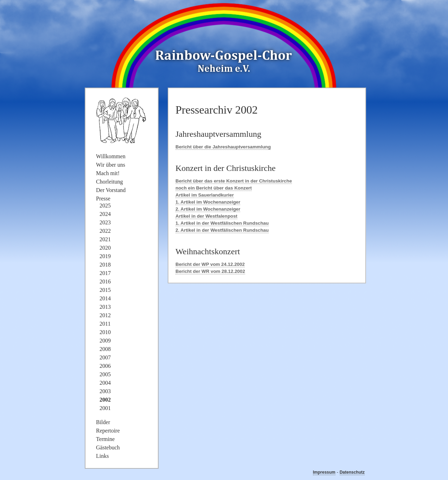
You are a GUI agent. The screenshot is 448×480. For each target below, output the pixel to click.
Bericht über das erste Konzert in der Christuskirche (234, 181)
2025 (105, 206)
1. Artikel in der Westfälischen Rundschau (222, 223)
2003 (105, 391)
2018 (105, 265)
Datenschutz (352, 472)
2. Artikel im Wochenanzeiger (208, 209)
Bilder (103, 422)
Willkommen (111, 156)
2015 (105, 290)
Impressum (324, 472)
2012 (105, 315)
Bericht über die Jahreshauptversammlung (223, 147)
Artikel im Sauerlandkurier (205, 195)
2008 (105, 349)
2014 (105, 298)
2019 (105, 256)
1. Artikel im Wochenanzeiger (208, 202)
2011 (105, 324)
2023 (105, 222)
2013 (105, 307)
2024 (105, 214)
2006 (105, 366)
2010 (105, 332)
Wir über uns (111, 165)
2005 (105, 374)
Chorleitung (109, 182)
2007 (105, 357)
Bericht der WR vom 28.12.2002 (210, 271)
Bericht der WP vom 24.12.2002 (210, 264)
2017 (105, 273)
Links (102, 456)
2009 (105, 341)
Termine (105, 439)
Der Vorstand (111, 190)
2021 (105, 239)
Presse (103, 199)
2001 (105, 408)
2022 (105, 231)
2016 (105, 281)
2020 (105, 248)
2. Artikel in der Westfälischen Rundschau (222, 230)
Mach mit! (108, 173)
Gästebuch (108, 447)
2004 (105, 383)
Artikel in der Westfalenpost (206, 216)
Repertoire (108, 431)
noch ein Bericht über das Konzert (214, 188)
